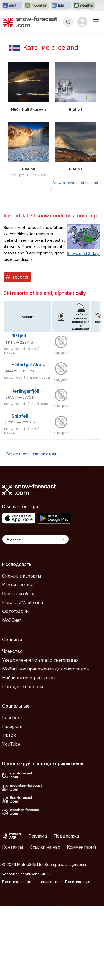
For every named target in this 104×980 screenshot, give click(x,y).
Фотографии (15, 611)
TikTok (9, 735)
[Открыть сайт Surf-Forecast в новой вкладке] (12, 6)
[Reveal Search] (68, 22)
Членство (12, 651)
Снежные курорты (22, 576)
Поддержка (66, 836)
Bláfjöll (75, 109)
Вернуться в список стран (32, 454)
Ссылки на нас (45, 847)
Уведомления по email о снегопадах (40, 660)
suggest (61, 353)
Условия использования (24, 874)
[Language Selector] (35, 539)
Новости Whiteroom (23, 602)
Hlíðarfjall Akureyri (29, 109)
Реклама (38, 836)
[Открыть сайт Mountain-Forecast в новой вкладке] (36, 6)
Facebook (12, 718)
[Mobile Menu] (96, 22)
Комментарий (81, 847)
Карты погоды (17, 585)
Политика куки (78, 882)
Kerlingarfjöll (25, 391)
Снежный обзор (19, 594)
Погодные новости (23, 687)
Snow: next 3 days (84, 254)
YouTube (11, 744)
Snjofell (20, 416)
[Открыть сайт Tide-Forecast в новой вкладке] (61, 6)
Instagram (12, 726)
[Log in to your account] (82, 22)
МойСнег (12, 620)
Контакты (13, 847)
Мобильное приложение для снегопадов (46, 669)
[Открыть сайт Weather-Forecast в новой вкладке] (84, 6)
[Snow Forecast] (30, 22)
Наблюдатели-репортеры (30, 678)
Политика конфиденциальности (30, 882)
